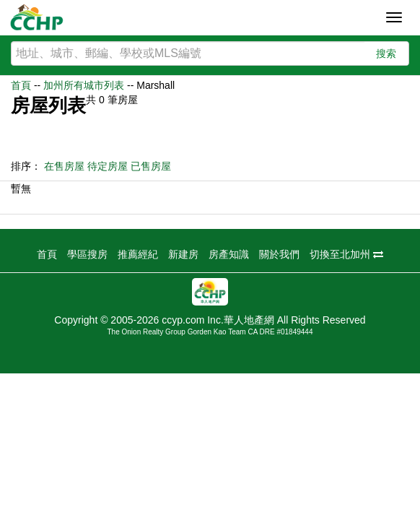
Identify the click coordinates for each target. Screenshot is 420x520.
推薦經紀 (138, 254)
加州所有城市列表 (84, 85)
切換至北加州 (346, 254)
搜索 (386, 53)
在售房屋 (64, 166)
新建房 (183, 254)
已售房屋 (151, 166)
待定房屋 (108, 166)
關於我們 (279, 254)
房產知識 (229, 254)
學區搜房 (87, 254)
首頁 (21, 85)
